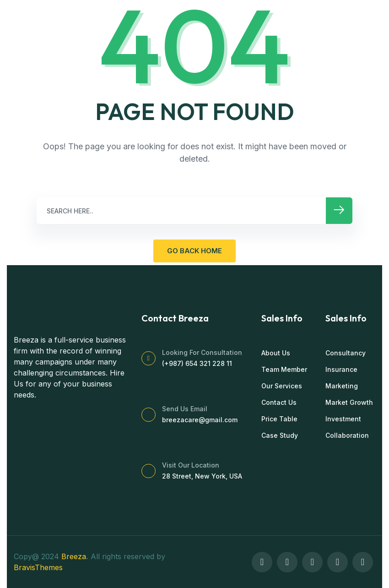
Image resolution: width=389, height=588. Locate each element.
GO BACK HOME (194, 251)
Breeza (74, 556)
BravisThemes (38, 567)
